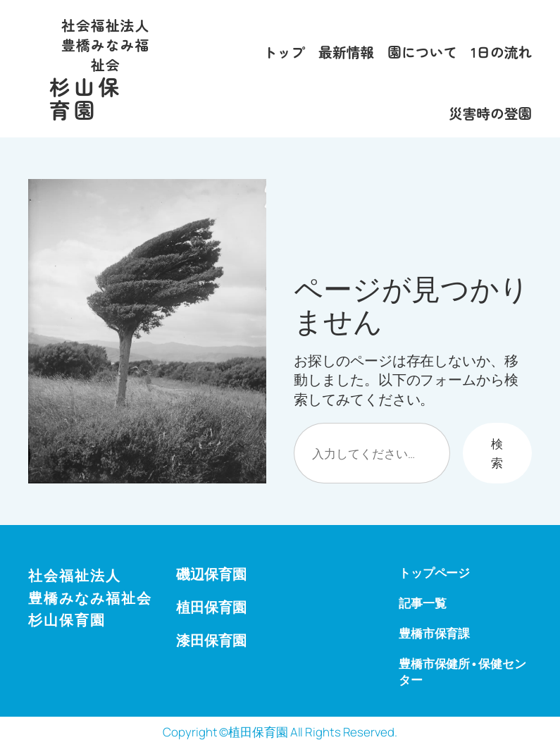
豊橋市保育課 (434, 633)
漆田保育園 (211, 640)
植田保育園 (211, 607)
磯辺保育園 (211, 574)
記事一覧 (423, 603)
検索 (497, 453)
